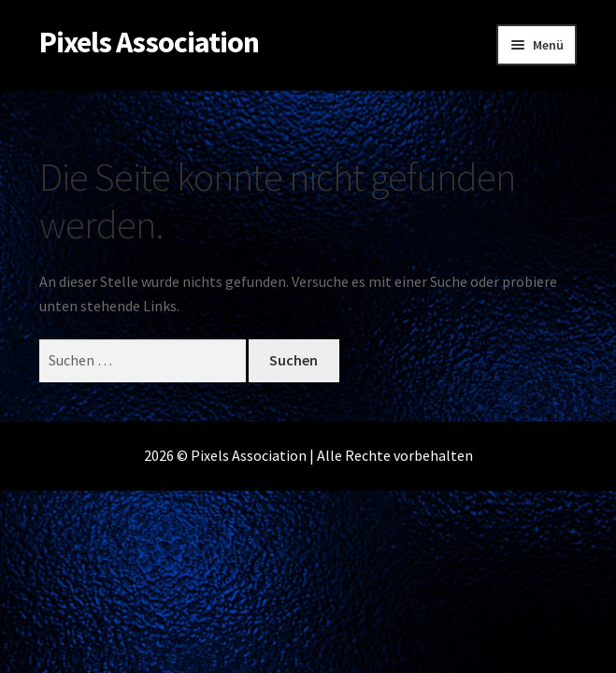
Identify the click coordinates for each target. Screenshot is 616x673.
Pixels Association (149, 42)
